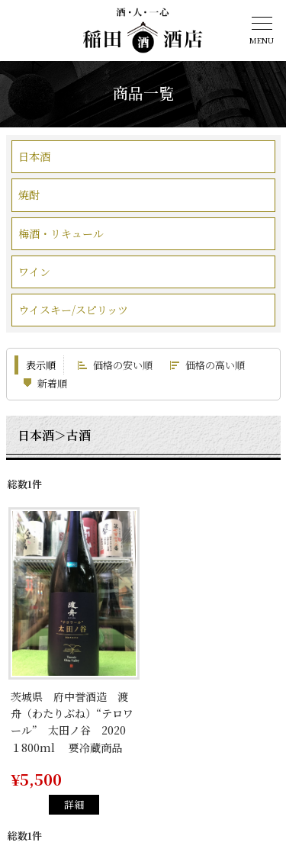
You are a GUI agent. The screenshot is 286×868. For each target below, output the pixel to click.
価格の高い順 (215, 365)
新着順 (52, 383)
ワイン (34, 272)
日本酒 (34, 156)
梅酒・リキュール (61, 233)
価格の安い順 (123, 365)
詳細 (74, 804)
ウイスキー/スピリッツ (73, 310)
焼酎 (29, 194)
